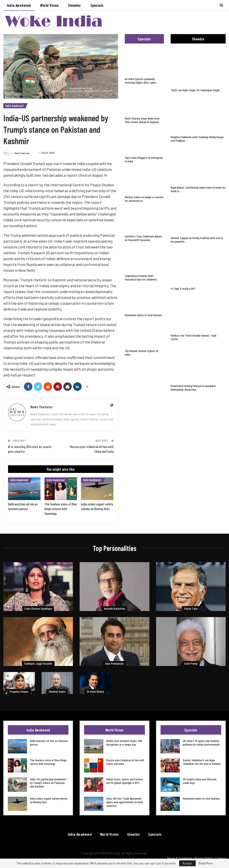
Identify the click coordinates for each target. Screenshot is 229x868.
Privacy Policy (204, 858)
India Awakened (19, 5)
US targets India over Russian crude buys (200, 781)
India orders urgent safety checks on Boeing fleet (49, 800)
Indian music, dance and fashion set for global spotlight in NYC (125, 781)
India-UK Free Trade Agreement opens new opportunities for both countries (125, 802)
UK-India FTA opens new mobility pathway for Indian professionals (201, 743)
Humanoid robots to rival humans (201, 798)
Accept (187, 863)
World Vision (49, 5)
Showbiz (74, 5)
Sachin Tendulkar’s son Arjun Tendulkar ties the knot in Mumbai (202, 762)
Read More (206, 863)
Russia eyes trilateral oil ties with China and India (125, 762)
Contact (221, 858)
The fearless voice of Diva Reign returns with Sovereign (48, 762)
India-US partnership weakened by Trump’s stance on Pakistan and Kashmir (48, 783)
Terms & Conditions (180, 858)
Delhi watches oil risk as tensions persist (49, 743)
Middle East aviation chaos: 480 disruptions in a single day (124, 743)
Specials (97, 5)
